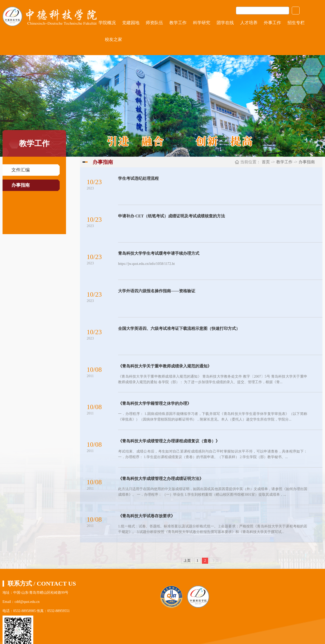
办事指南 (21, 185)
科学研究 (202, 23)
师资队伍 (154, 23)
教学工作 (178, 23)
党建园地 (131, 23)
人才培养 (249, 23)
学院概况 (107, 23)
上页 (187, 566)
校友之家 (113, 39)
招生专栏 (296, 23)
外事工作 (272, 23)
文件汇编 (21, 170)
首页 (266, 162)
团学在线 (225, 23)
